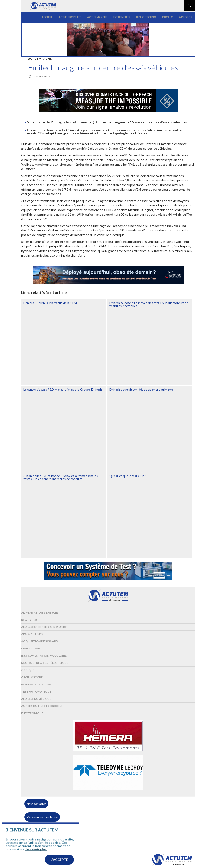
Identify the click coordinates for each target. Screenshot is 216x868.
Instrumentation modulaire (44, 656)
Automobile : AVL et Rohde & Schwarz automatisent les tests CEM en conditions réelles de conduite (61, 477)
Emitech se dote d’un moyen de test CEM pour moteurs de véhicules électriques (149, 304)
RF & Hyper (29, 620)
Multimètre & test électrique (45, 663)
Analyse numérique (36, 699)
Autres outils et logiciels (42, 706)
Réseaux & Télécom (36, 684)
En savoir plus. (36, 856)
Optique (28, 670)
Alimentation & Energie (39, 613)
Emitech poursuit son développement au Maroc (141, 390)
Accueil (47, 17)
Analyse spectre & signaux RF (44, 627)
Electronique (32, 713)
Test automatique (36, 692)
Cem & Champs (32, 634)
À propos (185, 17)
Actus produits (70, 17)
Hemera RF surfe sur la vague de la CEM (50, 303)
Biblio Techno (146, 17)
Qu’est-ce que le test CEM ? (128, 476)
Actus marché (97, 17)
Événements (122, 17)
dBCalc (168, 17)
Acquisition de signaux (40, 641)
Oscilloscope (32, 677)
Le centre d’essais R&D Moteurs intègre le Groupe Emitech (63, 390)
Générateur (31, 648)
